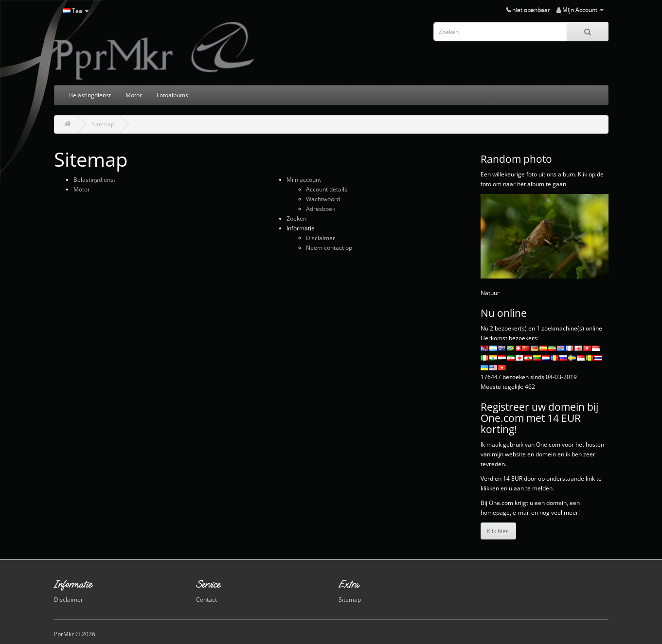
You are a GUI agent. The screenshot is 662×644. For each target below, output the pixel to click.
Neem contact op (329, 248)
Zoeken (296, 218)
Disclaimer (321, 238)
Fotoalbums (172, 95)
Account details (327, 189)
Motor (134, 95)
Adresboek (321, 209)
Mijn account (304, 180)
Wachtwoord (323, 199)
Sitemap (103, 124)
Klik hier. (498, 531)
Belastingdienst (90, 95)
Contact (206, 600)
